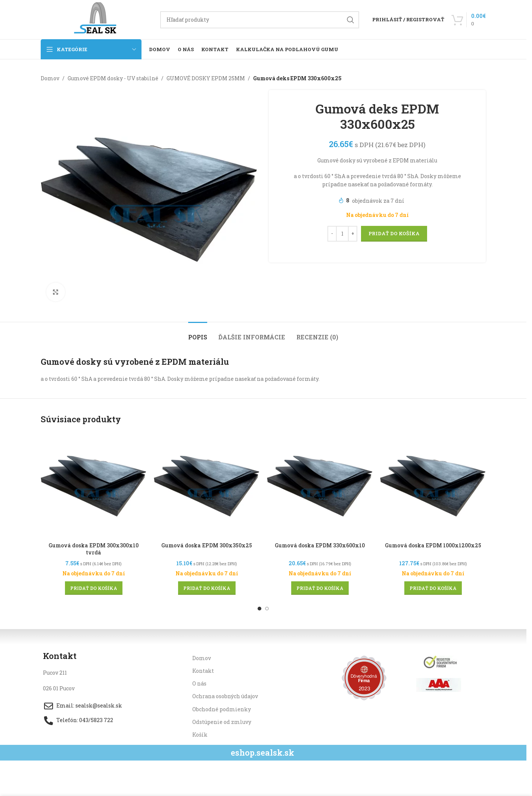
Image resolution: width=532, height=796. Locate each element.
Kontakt (203, 671)
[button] (94, 588)
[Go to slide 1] (259, 609)
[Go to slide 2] (267, 609)
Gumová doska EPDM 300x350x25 (207, 545)
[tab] (198, 333)
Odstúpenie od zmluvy (222, 722)
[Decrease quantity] (332, 234)
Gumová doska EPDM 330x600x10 (320, 545)
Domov (50, 78)
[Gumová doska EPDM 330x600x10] (320, 486)
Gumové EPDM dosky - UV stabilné (113, 78)
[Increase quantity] (353, 234)
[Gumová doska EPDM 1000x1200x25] (433, 486)
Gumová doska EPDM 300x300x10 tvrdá (94, 549)
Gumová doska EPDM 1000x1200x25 (433, 545)
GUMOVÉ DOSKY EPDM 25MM (206, 78)
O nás (199, 683)
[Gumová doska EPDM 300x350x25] (207, 486)
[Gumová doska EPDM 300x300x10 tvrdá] (94, 486)
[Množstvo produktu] (342, 234)
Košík (200, 735)
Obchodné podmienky (222, 709)
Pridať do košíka (394, 234)
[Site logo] (97, 19)
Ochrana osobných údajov (225, 696)
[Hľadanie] (260, 20)
